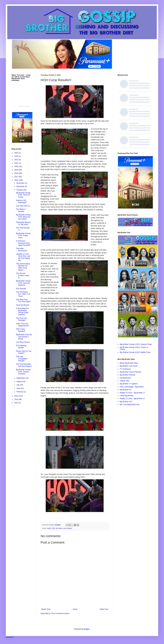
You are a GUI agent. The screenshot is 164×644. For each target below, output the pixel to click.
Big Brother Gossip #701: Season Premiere (23, 372)
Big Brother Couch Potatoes (131, 372)
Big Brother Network (127, 375)
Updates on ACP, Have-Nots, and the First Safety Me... (23, 257)
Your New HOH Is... (24, 206)
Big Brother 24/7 (126, 402)
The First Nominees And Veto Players (24, 365)
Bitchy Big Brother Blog (129, 363)
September (21, 378)
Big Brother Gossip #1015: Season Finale (136, 344)
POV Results (21, 289)
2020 (17, 166)
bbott (49, 528)
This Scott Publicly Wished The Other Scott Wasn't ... (23, 267)
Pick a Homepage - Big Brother (132, 387)
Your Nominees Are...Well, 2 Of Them (23, 294)
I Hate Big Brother (127, 396)
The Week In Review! (21, 210)
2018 (17, 173)
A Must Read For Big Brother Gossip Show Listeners (22, 312)
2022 (17, 160)
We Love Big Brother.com (130, 405)
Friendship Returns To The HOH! (23, 223)
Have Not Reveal (23, 305)
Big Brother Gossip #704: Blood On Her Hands (23, 217)
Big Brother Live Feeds (129, 366)
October (20, 190)
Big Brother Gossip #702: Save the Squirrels (23, 283)
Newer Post (46, 609)
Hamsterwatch (125, 378)
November (21, 186)
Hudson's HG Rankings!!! (21, 201)
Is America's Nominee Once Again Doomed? (23, 243)
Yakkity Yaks (125, 381)
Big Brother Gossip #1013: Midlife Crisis (135, 352)
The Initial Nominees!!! (22, 250)
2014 (17, 399)
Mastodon (10, 637)
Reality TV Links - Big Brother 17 (132, 399)
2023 (17, 156)
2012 (17, 403)
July (18, 385)
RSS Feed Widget (24, 106)
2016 (17, 180)
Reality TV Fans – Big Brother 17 (132, 393)
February (20, 392)
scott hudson (68, 528)
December (21, 183)
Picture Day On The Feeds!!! (24, 352)
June (19, 388)
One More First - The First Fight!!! (23, 301)
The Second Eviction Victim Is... (23, 275)
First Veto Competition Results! (22, 359)
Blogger (87, 629)
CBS (53, 528)
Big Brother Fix (125, 390)
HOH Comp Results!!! (21, 330)
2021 (17, 163)
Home (75, 609)
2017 (17, 177)
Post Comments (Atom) (60, 613)
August (19, 382)
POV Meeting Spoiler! (21, 347)
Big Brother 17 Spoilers (129, 384)
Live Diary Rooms (23, 342)
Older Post (104, 609)
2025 (17, 153)
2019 (17, 170)
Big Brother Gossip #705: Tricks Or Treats (23, 195)
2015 (17, 396)
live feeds (59, 528)
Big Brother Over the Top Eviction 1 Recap (24, 337)
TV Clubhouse (125, 369)
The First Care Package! (22, 319)
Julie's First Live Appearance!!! (22, 325)
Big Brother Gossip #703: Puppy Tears (23, 235)
